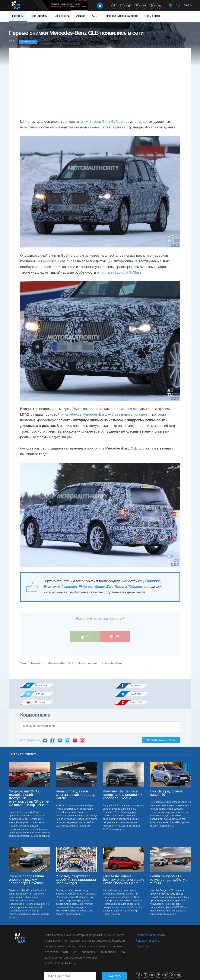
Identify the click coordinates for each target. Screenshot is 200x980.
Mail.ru (60, 733)
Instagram (69, 587)
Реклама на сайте (148, 934)
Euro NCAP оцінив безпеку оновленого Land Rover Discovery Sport (124, 873)
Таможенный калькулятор (121, 16)
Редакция (142, 939)
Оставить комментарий (161, 733)
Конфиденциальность (150, 928)
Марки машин (88, 664)
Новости (18, 16)
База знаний (62, 16)
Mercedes (36, 664)
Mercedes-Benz (53, 261)
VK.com (45, 733)
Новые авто (152, 16)
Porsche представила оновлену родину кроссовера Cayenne (26, 873)
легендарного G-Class (124, 273)
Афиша (81, 16)
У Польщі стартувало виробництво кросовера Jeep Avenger (76, 873)
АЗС (95, 16)
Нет (115, 637)
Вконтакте (51, 587)
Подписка (114, 969)
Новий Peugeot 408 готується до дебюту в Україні (169, 873)
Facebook (153, 581)
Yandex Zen (103, 587)
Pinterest (85, 587)
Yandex (75, 733)
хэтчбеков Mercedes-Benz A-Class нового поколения (108, 415)
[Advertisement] (100, 87)
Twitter (119, 587)
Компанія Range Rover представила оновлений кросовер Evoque (123, 788)
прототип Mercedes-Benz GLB (93, 122)
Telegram (135, 587)
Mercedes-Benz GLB (61, 664)
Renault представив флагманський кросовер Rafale (76, 788)
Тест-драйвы (39, 16)
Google (83, 733)
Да (85, 637)
